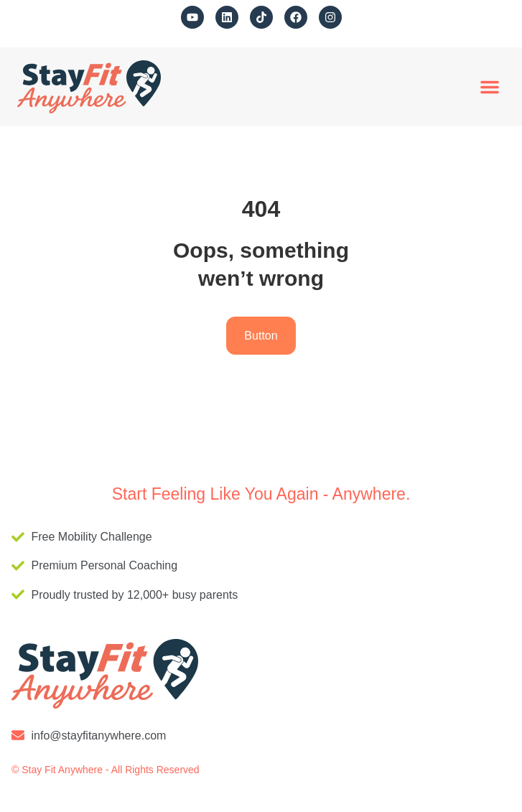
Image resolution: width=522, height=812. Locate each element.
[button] (490, 87)
